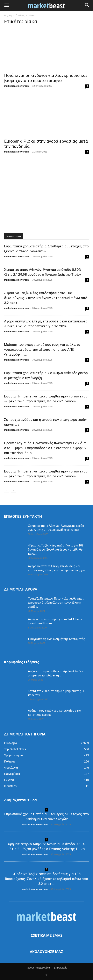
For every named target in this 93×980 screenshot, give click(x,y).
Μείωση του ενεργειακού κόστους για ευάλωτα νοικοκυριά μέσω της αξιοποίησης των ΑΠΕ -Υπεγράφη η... (42, 349)
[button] (7, 6)
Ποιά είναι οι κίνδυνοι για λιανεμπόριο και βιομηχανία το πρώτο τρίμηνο (46, 78)
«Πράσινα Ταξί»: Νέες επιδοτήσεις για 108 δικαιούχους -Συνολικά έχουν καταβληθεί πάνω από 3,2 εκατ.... (46, 298)
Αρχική (8, 15)
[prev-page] (7, 490)
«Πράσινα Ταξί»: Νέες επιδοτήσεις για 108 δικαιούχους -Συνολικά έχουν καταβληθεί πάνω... (56, 550)
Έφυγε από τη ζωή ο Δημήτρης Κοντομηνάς (56, 639)
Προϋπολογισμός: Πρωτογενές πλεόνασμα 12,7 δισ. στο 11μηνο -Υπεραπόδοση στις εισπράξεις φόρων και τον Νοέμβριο (45, 448)
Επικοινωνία (61, 968)
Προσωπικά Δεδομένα (38, 968)
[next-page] (13, 490)
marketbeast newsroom (17, 86)
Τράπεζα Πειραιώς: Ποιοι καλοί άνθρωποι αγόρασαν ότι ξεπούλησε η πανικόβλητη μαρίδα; (56, 603)
